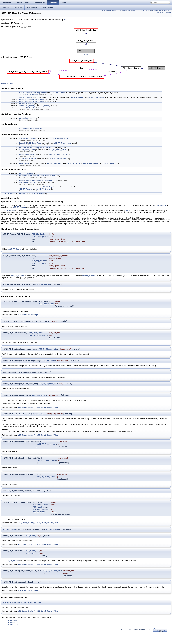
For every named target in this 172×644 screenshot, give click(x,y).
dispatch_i (23, 143)
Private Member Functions (163, 12)
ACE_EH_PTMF (108, 164)
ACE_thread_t (30, 106)
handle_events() (160, 206)
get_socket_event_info (27, 176)
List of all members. (8, 84)
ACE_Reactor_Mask (61, 139)
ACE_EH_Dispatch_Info (46, 176)
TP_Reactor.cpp (13, 634)
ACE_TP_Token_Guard (62, 143)
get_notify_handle (26, 174)
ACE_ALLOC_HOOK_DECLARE (31, 129)
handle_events (24, 100)
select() (130, 211)
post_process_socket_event (29, 187)
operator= (22, 194)
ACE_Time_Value (37, 100)
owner (21, 106)
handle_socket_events (27, 159)
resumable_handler (26, 104)
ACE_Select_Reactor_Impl (28, 319)
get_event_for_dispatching (29, 148)
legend (86, 55)
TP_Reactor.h (12, 632)
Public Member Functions (110, 10)
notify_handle (24, 164)
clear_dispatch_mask (27, 139)
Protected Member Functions (161, 10)
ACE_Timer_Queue (58, 93)
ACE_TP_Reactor (25, 93)
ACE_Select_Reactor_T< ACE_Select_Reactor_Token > (39, 414)
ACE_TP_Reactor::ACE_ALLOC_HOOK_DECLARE (22, 614)
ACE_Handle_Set (74, 164)
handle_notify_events (27, 155)
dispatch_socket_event (28, 181)
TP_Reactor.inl (12, 636)
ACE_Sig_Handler (40, 93)
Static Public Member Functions (130, 10)
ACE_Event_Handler (91, 164)
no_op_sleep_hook (26, 119)
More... (66, 20)
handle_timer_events (27, 150)
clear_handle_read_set (27, 183)
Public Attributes (146, 10)
